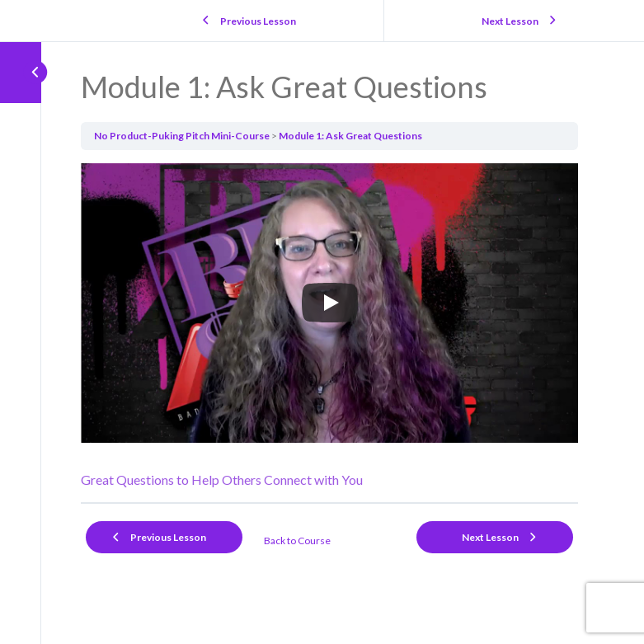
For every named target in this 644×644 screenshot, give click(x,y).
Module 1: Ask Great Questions (350, 136)
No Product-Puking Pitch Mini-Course (182, 136)
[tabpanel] (329, 327)
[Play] (330, 303)
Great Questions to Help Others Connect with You (222, 479)
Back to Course (297, 541)
